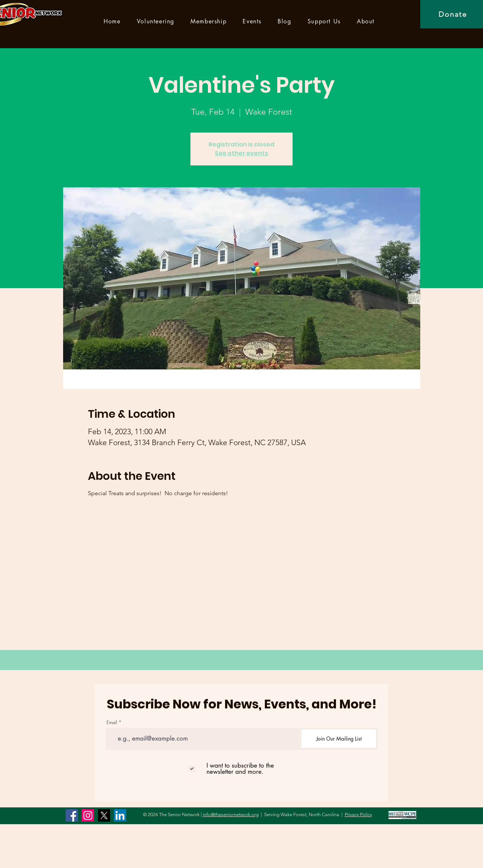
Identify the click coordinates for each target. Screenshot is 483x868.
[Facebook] (72, 815)
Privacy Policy (358, 815)
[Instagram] (88, 815)
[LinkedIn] (120, 815)
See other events (241, 153)
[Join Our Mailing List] (339, 739)
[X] (104, 815)
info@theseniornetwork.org (231, 815)
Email (112, 722)
